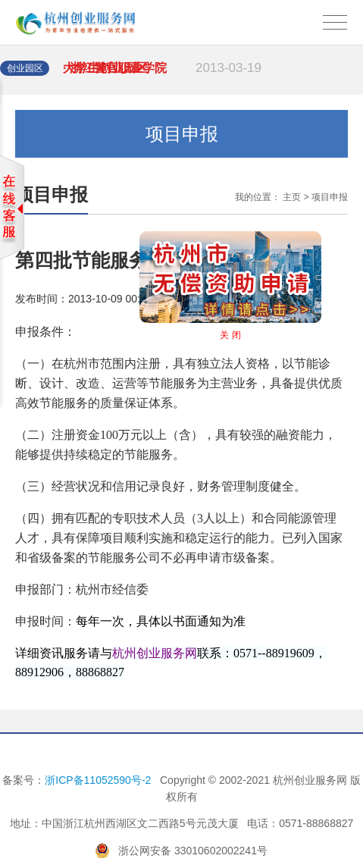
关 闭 (238, 327)
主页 (292, 197)
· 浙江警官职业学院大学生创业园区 (162, 76)
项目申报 (330, 197)
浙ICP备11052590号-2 (98, 780)
